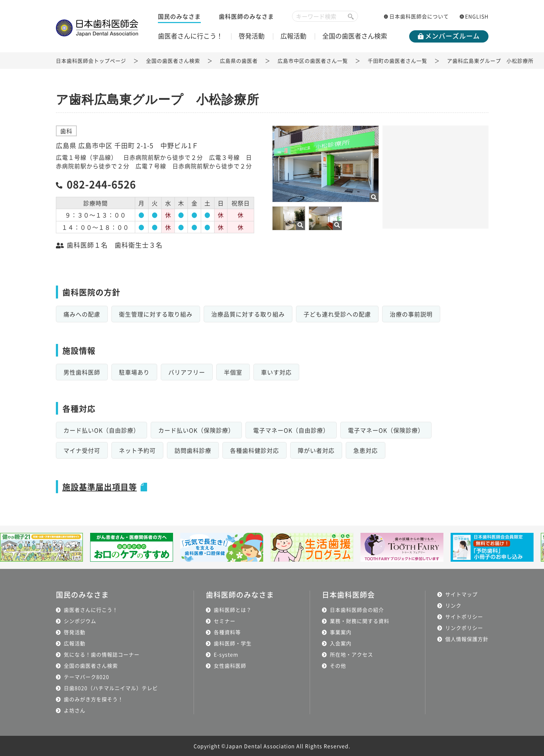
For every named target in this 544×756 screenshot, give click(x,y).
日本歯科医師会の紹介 (357, 610)
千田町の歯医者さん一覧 (397, 61)
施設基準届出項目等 (100, 486)
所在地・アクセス (351, 654)
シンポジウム (80, 621)
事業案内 (341, 632)
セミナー (225, 621)
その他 (338, 666)
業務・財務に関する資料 (360, 621)
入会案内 (341, 643)
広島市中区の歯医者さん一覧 (313, 61)
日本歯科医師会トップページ (91, 61)
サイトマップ (461, 594)
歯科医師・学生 (233, 643)
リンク (453, 605)
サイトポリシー (464, 616)
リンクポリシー (464, 628)
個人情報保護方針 (467, 639)
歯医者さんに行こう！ (190, 36)
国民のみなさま (179, 16)
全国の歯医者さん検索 (355, 36)
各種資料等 (227, 632)
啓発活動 (252, 36)
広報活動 (293, 36)
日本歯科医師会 (348, 595)
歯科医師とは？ (233, 610)
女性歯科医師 (230, 666)
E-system (226, 654)
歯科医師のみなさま (246, 16)
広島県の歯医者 (239, 61)
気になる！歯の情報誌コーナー (102, 654)
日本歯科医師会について (419, 16)
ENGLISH (477, 16)
